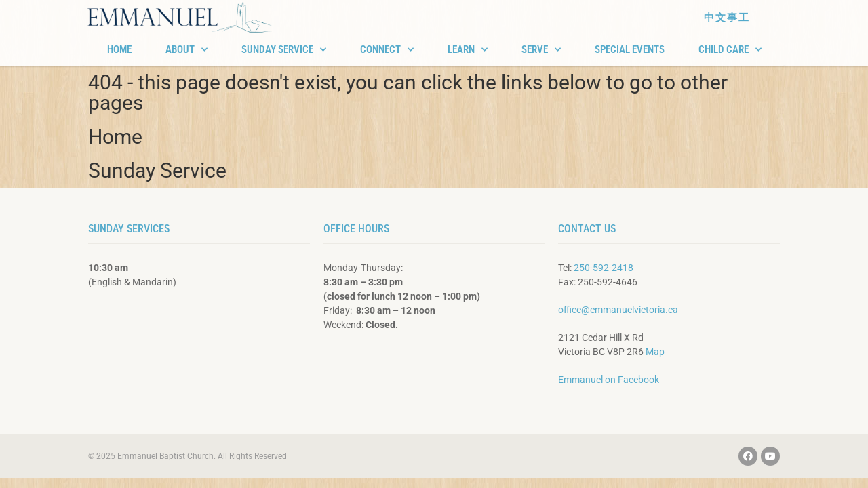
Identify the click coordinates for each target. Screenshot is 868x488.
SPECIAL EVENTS (630, 49)
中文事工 (727, 18)
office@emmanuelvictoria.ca (618, 310)
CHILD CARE (730, 50)
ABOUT (186, 50)
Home (115, 137)
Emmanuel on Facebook (609, 380)
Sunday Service (157, 170)
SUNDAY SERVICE (284, 50)
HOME (119, 49)
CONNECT (387, 50)
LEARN (468, 50)
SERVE (541, 50)
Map (655, 352)
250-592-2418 (604, 268)
